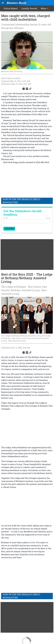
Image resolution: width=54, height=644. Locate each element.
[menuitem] (45, 8)
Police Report (11, 8)
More (45, 8)
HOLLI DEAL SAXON (11, 78)
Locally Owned (29, 8)
